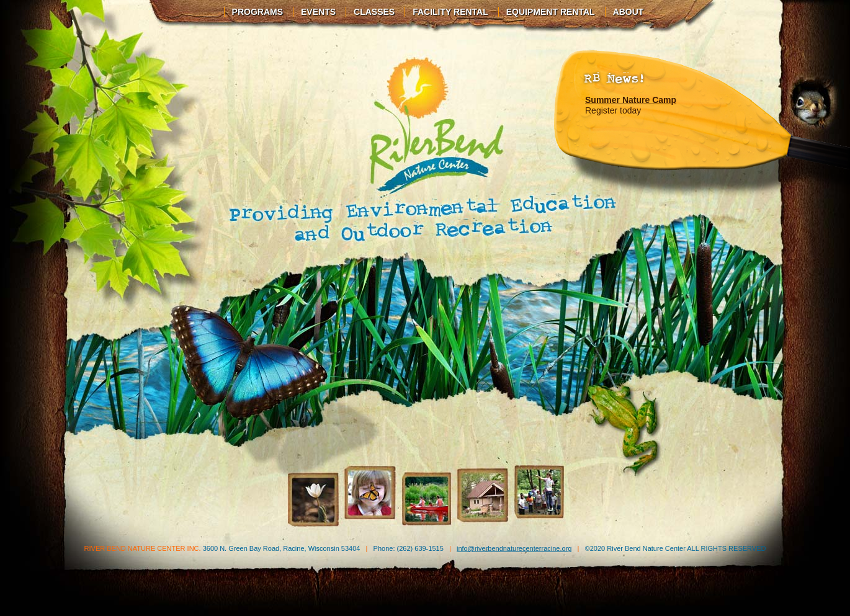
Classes (374, 12)
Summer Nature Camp (631, 100)
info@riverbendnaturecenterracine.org (514, 548)
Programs (257, 12)
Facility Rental (450, 12)
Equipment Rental (551, 12)
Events (318, 12)
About (629, 12)
